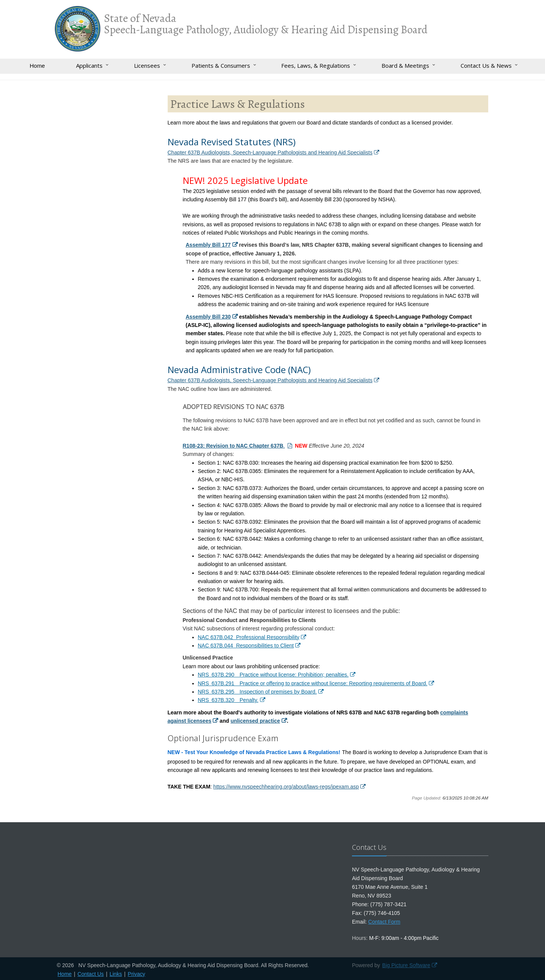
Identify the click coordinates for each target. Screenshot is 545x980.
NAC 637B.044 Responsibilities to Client (246, 646)
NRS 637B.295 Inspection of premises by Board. (257, 692)
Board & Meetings (405, 65)
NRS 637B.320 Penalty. (228, 700)
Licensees (147, 65)
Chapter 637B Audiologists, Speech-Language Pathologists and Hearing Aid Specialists (270, 152)
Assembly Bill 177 (208, 245)
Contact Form (384, 922)
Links (116, 974)
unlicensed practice (255, 721)
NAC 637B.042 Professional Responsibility (249, 637)
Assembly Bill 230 (208, 317)
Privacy (137, 974)
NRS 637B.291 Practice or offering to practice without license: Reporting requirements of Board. (313, 683)
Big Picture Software (406, 965)
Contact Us (91, 974)
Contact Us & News (486, 65)
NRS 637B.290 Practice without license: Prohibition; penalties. (273, 675)
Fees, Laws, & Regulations (316, 65)
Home (37, 66)
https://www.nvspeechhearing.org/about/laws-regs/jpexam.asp (286, 787)
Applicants (89, 65)
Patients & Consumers (221, 65)
